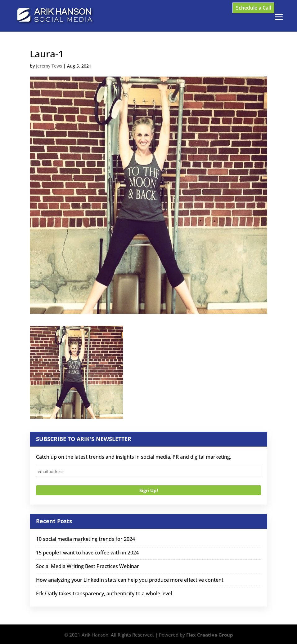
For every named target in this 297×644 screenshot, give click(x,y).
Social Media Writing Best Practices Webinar (88, 566)
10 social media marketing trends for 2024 (85, 539)
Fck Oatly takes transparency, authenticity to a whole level (104, 593)
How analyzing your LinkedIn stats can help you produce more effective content (130, 580)
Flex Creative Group (210, 635)
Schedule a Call (253, 8)
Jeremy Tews (49, 66)
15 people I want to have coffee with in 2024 (87, 553)
